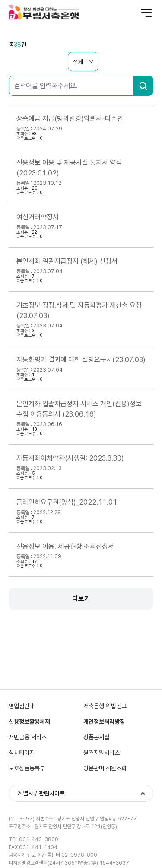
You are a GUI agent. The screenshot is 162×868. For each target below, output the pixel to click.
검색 (143, 86)
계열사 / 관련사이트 (41, 793)
